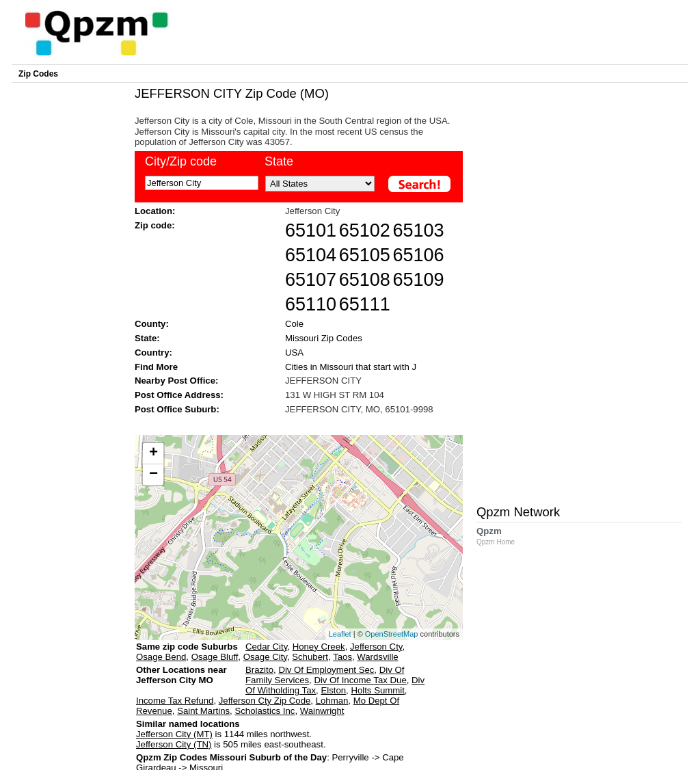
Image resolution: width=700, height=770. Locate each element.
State (279, 161)
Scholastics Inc (265, 711)
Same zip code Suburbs (187, 647)
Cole (294, 324)
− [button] (153, 475)
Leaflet (340, 634)
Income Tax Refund (175, 701)
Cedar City (266, 647)
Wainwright (322, 711)
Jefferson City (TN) (174, 744)
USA (294, 353)
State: (147, 338)
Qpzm (502, 536)
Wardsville (377, 657)
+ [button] (153, 453)
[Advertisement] (292, 424)
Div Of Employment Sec (326, 670)
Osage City (265, 657)
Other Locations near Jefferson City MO (181, 680)
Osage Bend (161, 657)
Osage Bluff (215, 657)
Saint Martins (203, 711)
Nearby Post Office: (176, 381)
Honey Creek (319, 647)
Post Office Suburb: (177, 409)
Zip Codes (38, 74)
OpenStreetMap (392, 634)
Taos (342, 657)
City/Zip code (181, 161)
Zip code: (155, 225)
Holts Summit (377, 690)
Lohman (332, 701)
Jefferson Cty (376, 647)
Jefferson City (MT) (174, 734)
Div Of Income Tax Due (360, 680)
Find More (156, 367)
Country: (153, 353)
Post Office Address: (179, 395)
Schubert (310, 657)
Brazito (259, 670)
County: (152, 324)
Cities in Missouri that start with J (351, 367)
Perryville (350, 757)
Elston (333, 690)
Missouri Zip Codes (324, 338)
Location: (155, 211)
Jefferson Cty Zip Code (265, 701)
